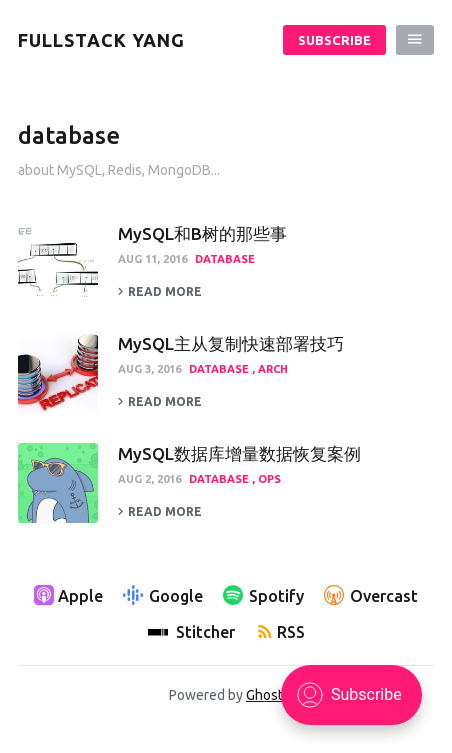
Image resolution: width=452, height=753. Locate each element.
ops (269, 479)
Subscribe (334, 40)
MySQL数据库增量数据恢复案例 (239, 453)
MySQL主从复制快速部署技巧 (231, 343)
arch (273, 369)
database (225, 259)
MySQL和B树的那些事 (202, 233)
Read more (160, 292)
